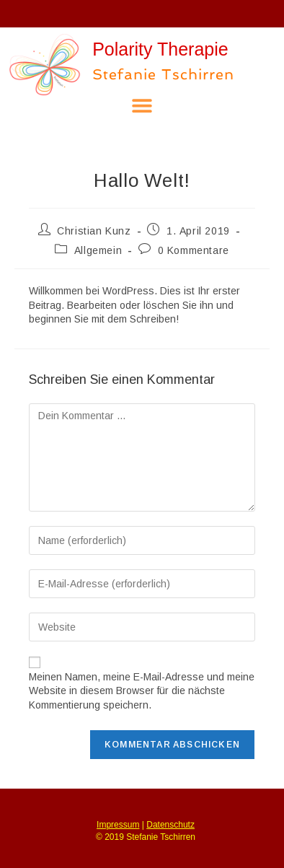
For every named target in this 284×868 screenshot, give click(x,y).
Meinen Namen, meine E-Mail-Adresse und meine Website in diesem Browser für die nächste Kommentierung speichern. (142, 691)
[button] (142, 106)
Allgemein (98, 250)
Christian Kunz (94, 231)
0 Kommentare (194, 250)
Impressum (118, 825)
